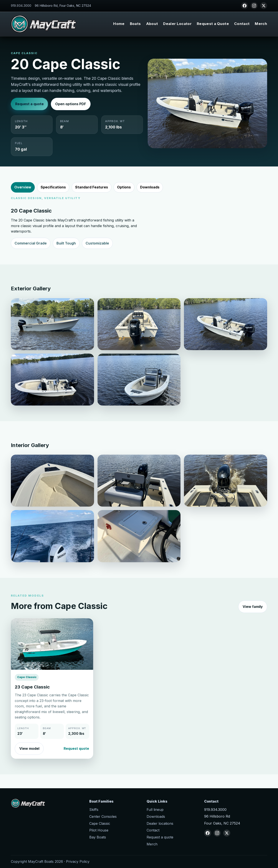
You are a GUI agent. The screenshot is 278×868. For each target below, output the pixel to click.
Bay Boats (98, 837)
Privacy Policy (78, 861)
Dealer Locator (177, 24)
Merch (261, 24)
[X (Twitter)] (264, 6)
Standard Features (92, 187)
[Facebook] (245, 6)
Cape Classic (100, 823)
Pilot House (99, 830)
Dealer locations (160, 823)
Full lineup (155, 810)
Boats (135, 24)
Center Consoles (103, 816)
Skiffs (94, 810)
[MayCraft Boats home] (44, 24)
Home (119, 24)
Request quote (76, 755)
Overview (23, 187)
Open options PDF (71, 104)
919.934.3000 (21, 6)
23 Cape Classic (32, 693)
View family (253, 613)
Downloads (150, 187)
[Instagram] (254, 6)
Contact (242, 24)
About (152, 24)
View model (29, 755)
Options (124, 187)
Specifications (53, 187)
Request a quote (29, 104)
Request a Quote (213, 24)
